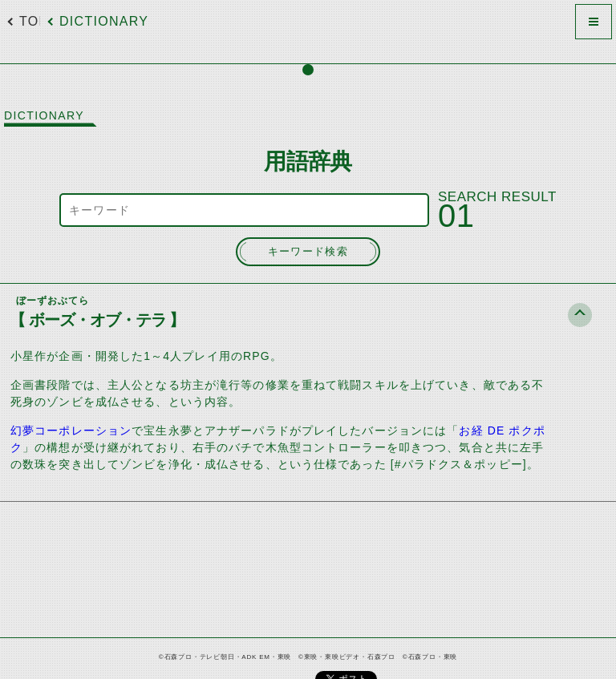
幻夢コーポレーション (71, 430)
